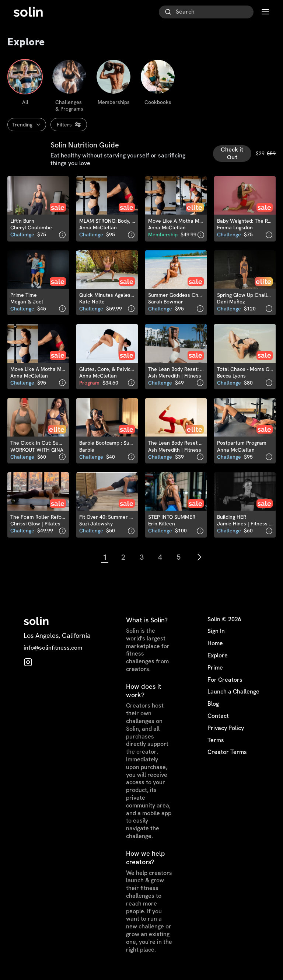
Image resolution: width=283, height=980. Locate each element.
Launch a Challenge (233, 695)
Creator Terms (227, 755)
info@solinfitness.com (53, 651)
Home (215, 646)
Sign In (216, 634)
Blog (213, 707)
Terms (216, 743)
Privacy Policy (226, 731)
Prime (215, 670)
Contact (218, 719)
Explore (218, 658)
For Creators (225, 682)
